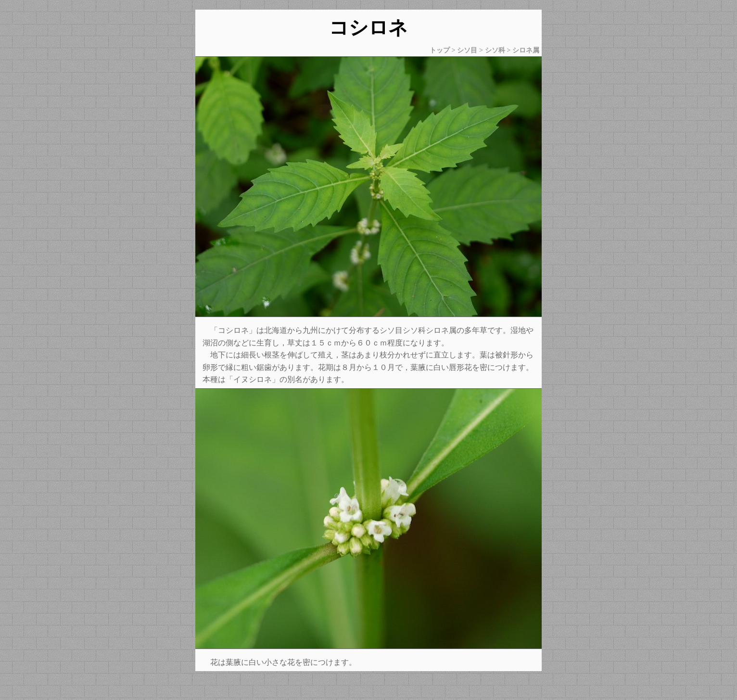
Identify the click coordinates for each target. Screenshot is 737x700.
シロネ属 (526, 50)
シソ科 (495, 50)
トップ (440, 50)
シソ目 (467, 50)
